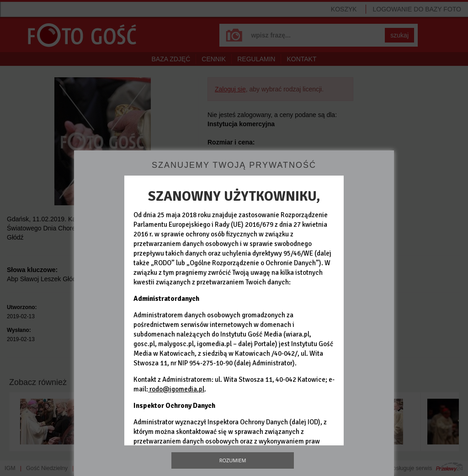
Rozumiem (233, 460)
